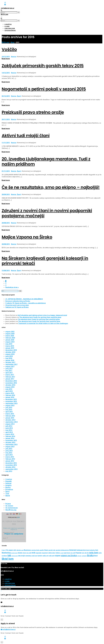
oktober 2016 (10, 385)
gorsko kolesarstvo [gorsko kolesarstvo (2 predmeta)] (62, 550)
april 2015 (9, 412)
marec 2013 (10, 457)
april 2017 (9, 373)
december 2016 (11, 381)
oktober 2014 (10, 420)
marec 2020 (10, 336)
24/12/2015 (6, 57)
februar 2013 (10, 459)
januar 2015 (10, 418)
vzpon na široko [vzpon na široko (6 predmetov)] (69, 555)
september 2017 (11, 364)
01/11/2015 (6, 171)
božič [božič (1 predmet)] (22, 550)
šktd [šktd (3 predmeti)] (96, 556)
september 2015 (11, 403)
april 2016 (9, 391)
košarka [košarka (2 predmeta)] (92, 550)
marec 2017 (10, 375)
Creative (9, 479)
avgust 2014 (10, 424)
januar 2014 (10, 438)
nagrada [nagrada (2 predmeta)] (38, 553)
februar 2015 (10, 416)
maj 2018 (9, 358)
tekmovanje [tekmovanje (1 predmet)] (15, 556)
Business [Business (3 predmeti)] (27, 550)
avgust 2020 (10, 334)
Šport (19, 96)
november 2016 (11, 383)
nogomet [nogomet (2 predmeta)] (45, 553)
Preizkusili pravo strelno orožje (33, 112)
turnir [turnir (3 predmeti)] (40, 556)
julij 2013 (9, 449)
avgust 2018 (10, 354)
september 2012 (11, 469)
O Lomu (7, 26)
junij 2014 (9, 428)
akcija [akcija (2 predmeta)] (19, 550)
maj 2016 (9, 389)
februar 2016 (10, 395)
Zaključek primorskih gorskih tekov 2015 (43, 66)
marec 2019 (10, 346)
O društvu (8, 24)
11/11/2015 (6, 143)
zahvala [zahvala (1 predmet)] (79, 556)
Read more (6, 59)
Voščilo (9, 49)
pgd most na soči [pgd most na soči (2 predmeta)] (70, 553)
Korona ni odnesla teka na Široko (18, 301)
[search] (9, 12)
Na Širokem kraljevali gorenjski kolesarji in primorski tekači (45, 261)
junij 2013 (9, 451)
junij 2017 (9, 368)
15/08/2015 (6, 270)
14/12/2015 (6, 73)
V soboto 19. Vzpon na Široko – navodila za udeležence (26, 303)
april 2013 (9, 455)
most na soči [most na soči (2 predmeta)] (27, 553)
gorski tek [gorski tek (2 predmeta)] (52, 550)
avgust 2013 (10, 447)
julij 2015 (9, 407)
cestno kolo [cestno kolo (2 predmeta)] (35, 550)
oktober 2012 (10, 467)
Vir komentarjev (12, 508)
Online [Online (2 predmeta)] (58, 553)
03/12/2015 (6, 96)
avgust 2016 (10, 387)
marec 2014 (10, 434)
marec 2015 (10, 414)
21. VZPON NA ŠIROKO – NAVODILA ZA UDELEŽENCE (24, 299)
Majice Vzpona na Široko (27, 237)
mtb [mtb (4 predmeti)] (33, 553)
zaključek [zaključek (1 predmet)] (84, 556)
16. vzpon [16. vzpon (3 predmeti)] (9, 550)
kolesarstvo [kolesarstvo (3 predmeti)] (81, 550)
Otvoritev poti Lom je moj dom (17, 305)
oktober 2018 (10, 352)
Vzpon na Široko (10, 30)
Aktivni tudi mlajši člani (26, 136)
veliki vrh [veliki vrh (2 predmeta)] (45, 556)
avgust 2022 (10, 332)
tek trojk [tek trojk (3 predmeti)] (21, 556)
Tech (7, 494)
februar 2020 (10, 338)
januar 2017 (10, 379)
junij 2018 (9, 356)
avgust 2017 (10, 366)
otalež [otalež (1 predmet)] (62, 553)
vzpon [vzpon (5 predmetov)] (58, 555)
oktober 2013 (10, 442)
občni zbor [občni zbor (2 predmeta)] (52, 553)
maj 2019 (9, 344)
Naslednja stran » (12, 287)
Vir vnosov (9, 506)
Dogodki (9, 481)
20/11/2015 (6, 119)
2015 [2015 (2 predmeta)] (15, 550)
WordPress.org (11, 510)
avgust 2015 (10, 405)
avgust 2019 (10, 342)
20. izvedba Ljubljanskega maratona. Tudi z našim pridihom (46, 161)
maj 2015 (9, 410)
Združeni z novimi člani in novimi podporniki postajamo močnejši (47, 213)
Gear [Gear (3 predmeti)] (46, 550)
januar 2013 (10, 461)
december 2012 (11, 463)
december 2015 (11, 399)
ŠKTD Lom (4, 14)
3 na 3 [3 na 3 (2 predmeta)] (4, 550)
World (8, 496)
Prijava (8, 504)
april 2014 (9, 432)
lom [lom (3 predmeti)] (97, 550)
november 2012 (11, 465)
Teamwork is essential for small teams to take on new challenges (43, 323)
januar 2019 (10, 348)
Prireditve (9, 489)
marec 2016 (10, 393)
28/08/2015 (6, 223)
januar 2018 (10, 360)
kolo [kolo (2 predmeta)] (88, 550)
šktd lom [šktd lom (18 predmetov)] (8, 559)
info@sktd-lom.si (7, 606)
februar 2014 (10, 436)
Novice (14, 57)
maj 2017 (9, 371)
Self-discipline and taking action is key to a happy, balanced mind (42, 315)
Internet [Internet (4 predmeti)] (73, 550)
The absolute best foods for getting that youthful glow (40, 317)
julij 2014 (9, 426)
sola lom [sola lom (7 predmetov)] (94, 552)
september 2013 (11, 444)
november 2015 (11, 401)
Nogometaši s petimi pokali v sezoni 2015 (44, 89)
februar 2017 (10, 377)
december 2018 (11, 350)
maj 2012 (9, 471)
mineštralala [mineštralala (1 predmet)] (14, 553)
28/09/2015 (6, 194)
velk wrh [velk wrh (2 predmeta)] (52, 556)
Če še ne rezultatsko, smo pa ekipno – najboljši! (51, 187)
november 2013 (11, 440)
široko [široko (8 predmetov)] (90, 555)
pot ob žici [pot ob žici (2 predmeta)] (85, 553)
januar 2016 (10, 397)
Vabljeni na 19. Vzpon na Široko (17, 307)
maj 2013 (9, 453)
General (8, 483)
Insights (8, 485)
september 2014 (11, 422)
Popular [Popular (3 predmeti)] (79, 553)
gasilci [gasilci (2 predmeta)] (42, 550)
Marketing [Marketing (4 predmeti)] (6, 553)
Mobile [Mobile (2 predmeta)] (20, 553)
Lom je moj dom (10, 28)
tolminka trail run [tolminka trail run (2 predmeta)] (31, 556)
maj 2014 (9, 430)
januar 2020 (10, 340)
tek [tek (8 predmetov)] (9, 555)
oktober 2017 (10, 362)
